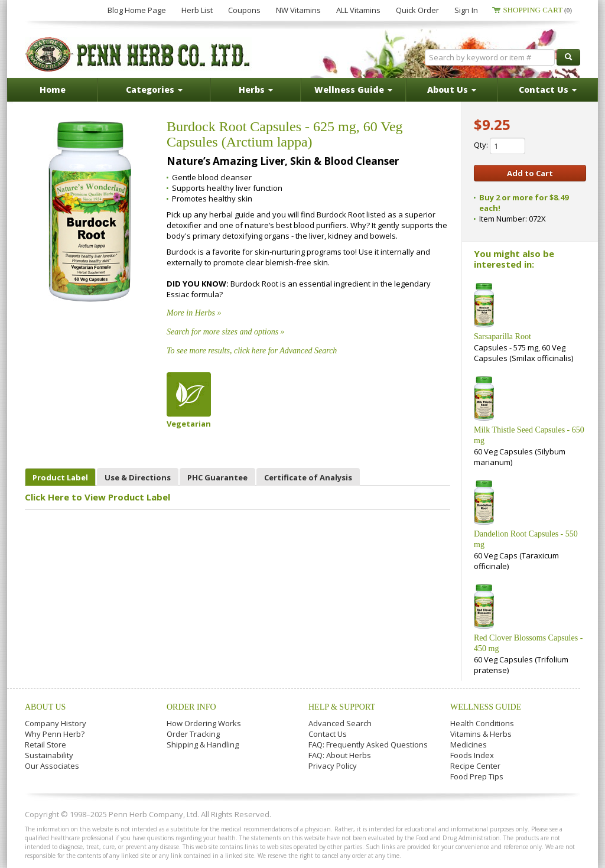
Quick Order (417, 10)
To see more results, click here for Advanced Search (252, 351)
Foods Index (472, 755)
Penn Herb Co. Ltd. (138, 54)
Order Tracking (193, 734)
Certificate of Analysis (308, 477)
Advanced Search (340, 723)
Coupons (244, 10)
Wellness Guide (486, 707)
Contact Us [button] (548, 90)
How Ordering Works (204, 723)
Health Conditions (482, 723)
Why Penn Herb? (55, 734)
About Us (45, 707)
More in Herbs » (194, 313)
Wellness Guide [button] (353, 90)
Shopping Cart (537, 10)
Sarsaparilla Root (502, 337)
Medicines (469, 745)
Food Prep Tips (477, 776)
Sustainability (49, 755)
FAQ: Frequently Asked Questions (368, 745)
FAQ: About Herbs (340, 755)
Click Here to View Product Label (97, 497)
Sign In (466, 10)
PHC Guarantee (217, 477)
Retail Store (45, 745)
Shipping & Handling (203, 745)
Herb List (197, 10)
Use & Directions (138, 477)
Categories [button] (154, 90)
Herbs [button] (256, 90)
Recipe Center (475, 766)
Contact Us (328, 734)
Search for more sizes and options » (226, 332)
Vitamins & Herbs (481, 734)
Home (53, 90)
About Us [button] (452, 90)
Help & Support (342, 707)
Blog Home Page (137, 10)
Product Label (60, 477)
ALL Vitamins (358, 10)
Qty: (500, 146)
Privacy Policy (333, 766)
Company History (56, 723)
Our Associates (52, 766)
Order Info (191, 707)
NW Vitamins (298, 10)
